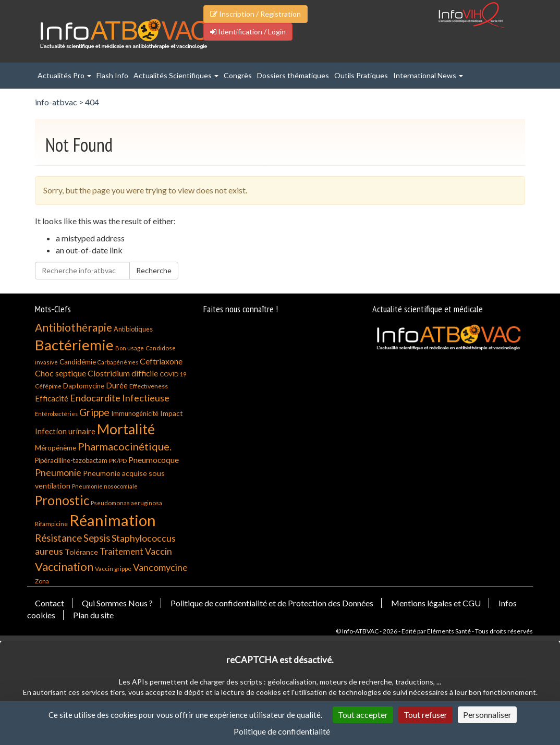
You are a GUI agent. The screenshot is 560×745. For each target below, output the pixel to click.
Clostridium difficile (123, 373)
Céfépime (48, 386)
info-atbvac (56, 102)
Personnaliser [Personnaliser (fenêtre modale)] (487, 715)
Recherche (154, 270)
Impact (172, 413)
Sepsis (97, 538)
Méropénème (56, 448)
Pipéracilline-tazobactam (71, 460)
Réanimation (113, 520)
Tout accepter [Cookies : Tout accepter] (363, 715)
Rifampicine (51, 524)
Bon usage (130, 348)
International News (428, 75)
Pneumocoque (154, 460)
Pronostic (62, 500)
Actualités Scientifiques (176, 75)
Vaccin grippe (113, 569)
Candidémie (78, 362)
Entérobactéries (56, 414)
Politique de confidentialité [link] (282, 731)
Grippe (94, 412)
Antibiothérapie (74, 327)
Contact (50, 603)
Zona (42, 581)
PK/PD (118, 461)
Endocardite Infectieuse (120, 398)
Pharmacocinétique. (125, 446)
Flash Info (112, 75)
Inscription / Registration (255, 14)
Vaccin (159, 551)
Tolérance (81, 552)
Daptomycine (84, 386)
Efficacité (52, 398)
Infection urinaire (65, 431)
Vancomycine (160, 567)
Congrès (238, 75)
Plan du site (93, 615)
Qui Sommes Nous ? (117, 603)
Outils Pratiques (361, 75)
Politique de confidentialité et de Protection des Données (272, 603)
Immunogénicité (135, 413)
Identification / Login (248, 32)
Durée (117, 386)
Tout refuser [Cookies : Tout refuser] (425, 715)
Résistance (58, 538)
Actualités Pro (64, 75)
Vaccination (64, 566)
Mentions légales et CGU (436, 603)
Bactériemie (74, 345)
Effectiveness (149, 386)
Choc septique (60, 373)
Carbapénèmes (118, 362)
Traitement (121, 551)
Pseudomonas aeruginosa (126, 503)
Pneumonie (58, 472)
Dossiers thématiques (293, 75)
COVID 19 (173, 374)
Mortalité (126, 429)
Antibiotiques (133, 329)
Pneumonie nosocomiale (105, 486)
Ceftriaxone (161, 361)
